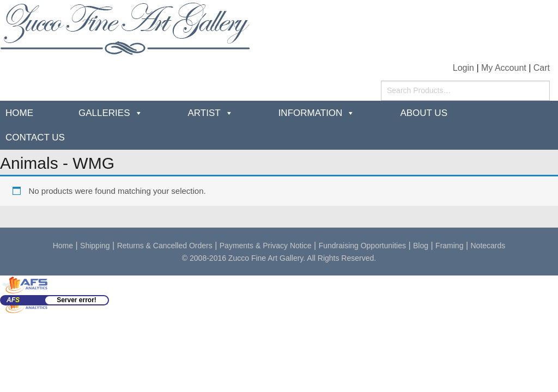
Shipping (95, 246)
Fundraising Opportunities (362, 246)
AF (13, 300)
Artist (204, 113)
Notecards (488, 246)
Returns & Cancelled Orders (165, 246)
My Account (504, 68)
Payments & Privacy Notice (266, 246)
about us (424, 113)
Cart (542, 68)
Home (19, 113)
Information (311, 113)
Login (463, 68)
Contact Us (35, 137)
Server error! (77, 300)
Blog (421, 246)
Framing (449, 246)
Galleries (104, 113)
